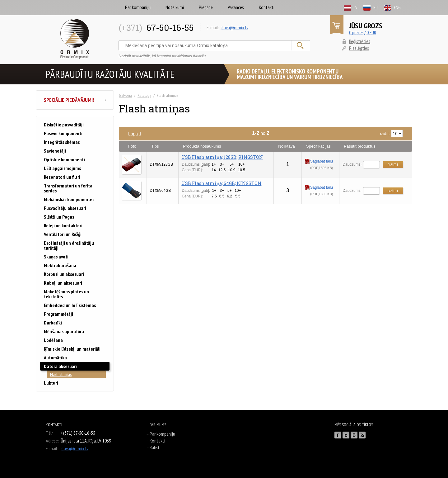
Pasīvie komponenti (63, 133)
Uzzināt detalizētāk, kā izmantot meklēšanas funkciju (162, 56)
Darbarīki (53, 323)
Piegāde (206, 7)
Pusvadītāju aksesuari (65, 208)
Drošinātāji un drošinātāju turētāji (69, 245)
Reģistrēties (360, 41)
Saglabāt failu (319, 161)
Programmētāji (58, 314)
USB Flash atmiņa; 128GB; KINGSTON (222, 157)
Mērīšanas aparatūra (64, 331)
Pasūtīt (393, 165)
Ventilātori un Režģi (63, 234)
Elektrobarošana (60, 265)
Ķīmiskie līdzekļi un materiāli (72, 349)
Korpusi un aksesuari (64, 274)
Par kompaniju (138, 7)
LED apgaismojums (62, 168)
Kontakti (267, 7)
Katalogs (144, 95)
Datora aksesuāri (60, 366)
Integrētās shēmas (62, 142)
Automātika (55, 357)
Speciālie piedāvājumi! (75, 100)
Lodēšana (53, 340)
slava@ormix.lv (234, 27)
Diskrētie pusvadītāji (64, 125)
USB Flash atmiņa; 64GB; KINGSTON (221, 183)
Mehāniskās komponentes (69, 199)
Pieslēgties (359, 48)
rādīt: (391, 133)
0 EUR (371, 33)
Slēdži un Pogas (59, 217)
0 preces (356, 33)
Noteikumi (175, 7)
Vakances (236, 7)
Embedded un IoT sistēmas (70, 305)
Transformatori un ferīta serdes (68, 188)
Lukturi (51, 383)
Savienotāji (55, 151)
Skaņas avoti (56, 257)
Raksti (155, 447)
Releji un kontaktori (63, 225)
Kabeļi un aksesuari (63, 283)
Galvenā (125, 95)
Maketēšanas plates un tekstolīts (66, 294)
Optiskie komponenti (64, 159)
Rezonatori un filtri (62, 177)
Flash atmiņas (61, 374)
